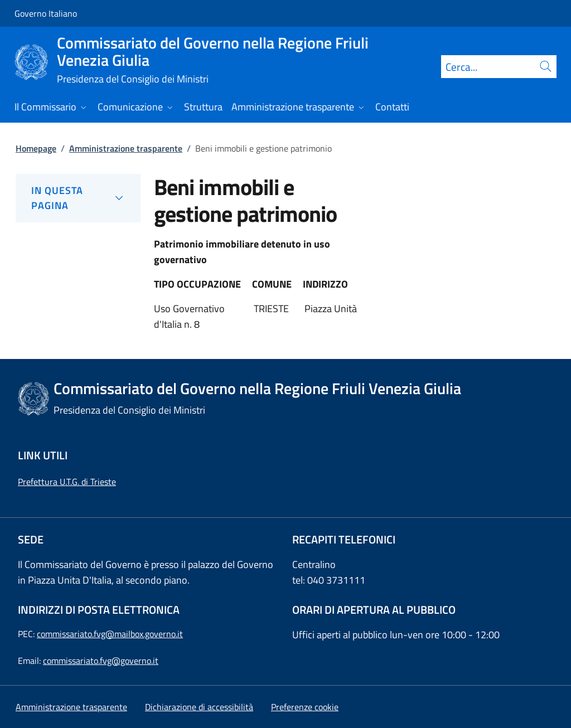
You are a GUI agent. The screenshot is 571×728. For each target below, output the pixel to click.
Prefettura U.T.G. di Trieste (67, 482)
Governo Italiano (46, 13)
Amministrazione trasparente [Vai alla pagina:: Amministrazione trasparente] (126, 148)
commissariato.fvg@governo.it (101, 661)
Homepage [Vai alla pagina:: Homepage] (36, 148)
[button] (305, 707)
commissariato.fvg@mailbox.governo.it (110, 634)
